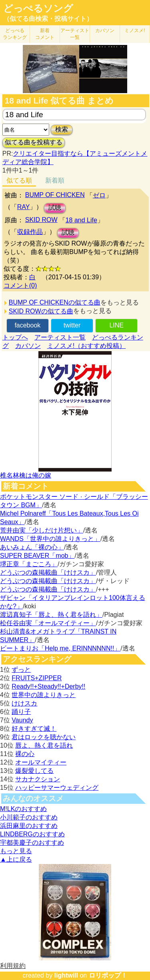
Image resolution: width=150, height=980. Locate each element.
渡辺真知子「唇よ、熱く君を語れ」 (51, 615)
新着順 (55, 180)
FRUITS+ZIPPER (37, 678)
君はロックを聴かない (44, 737)
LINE (116, 325)
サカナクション (38, 779)
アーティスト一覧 (60, 337)
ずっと (21, 670)
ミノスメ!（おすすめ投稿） (86, 346)
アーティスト (75, 34)
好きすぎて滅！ (34, 729)
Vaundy (22, 720)
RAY (24, 207)
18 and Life (81, 220)
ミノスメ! (135, 30)
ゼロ (99, 195)
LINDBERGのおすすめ (32, 834)
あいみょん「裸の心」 (32, 547)
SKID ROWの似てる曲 (41, 311)
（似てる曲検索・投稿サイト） (48, 19)
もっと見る (16, 851)
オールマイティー (41, 762)
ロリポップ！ (108, 975)
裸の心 (25, 754)
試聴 (55, 208)
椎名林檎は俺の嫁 (26, 475)
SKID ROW (41, 220)
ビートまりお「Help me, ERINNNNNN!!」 (60, 648)
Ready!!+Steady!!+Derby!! (48, 686)
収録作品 (30, 232)
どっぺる (15, 34)
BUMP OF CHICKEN (55, 195)
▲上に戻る (16, 859)
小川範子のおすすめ (29, 817)
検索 (62, 129)
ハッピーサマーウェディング (57, 788)
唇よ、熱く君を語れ (44, 745)
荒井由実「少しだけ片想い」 (42, 530)
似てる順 (19, 180)
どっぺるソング (38, 8)
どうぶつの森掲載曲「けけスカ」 (48, 572)
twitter (72, 325)
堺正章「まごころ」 (29, 564)
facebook (27, 325)
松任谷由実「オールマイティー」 (48, 623)
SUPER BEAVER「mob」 (37, 556)
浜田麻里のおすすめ (29, 826)
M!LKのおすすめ (23, 809)
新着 (45, 34)
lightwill (66, 975)
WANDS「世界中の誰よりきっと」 (50, 539)
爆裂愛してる (34, 771)
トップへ (15, 337)
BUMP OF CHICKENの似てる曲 (55, 302)
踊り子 (21, 712)
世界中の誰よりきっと (44, 695)
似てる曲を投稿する (34, 142)
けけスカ (24, 703)
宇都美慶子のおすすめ (32, 843)
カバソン (105, 30)
